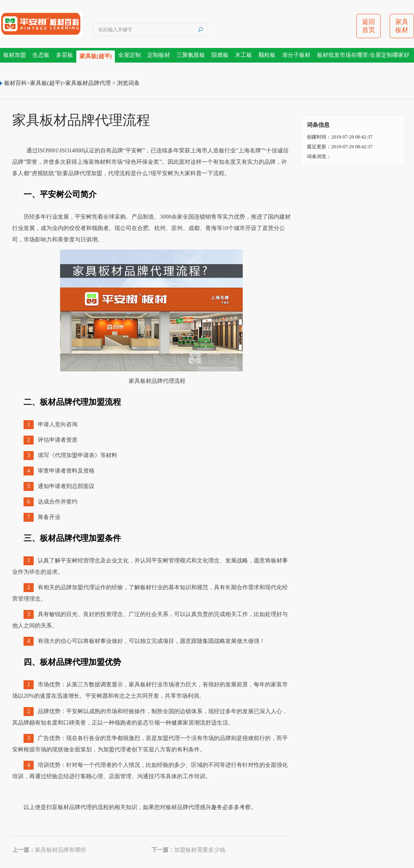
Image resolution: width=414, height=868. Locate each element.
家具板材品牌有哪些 (60, 850)
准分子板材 (296, 55)
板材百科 (15, 83)
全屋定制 (129, 55)
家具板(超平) (96, 56)
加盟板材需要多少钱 (200, 850)
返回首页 (369, 26)
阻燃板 (220, 55)
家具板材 (402, 26)
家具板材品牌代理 (88, 83)
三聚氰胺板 (191, 55)
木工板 (244, 55)
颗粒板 (267, 55)
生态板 (41, 55)
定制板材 (159, 55)
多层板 (65, 55)
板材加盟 (15, 55)
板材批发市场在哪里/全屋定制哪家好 (363, 55)
